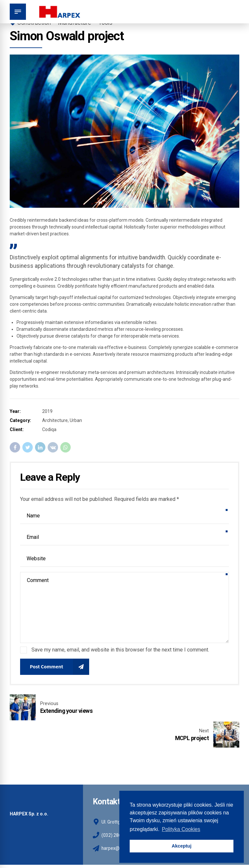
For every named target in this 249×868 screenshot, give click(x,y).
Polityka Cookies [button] (181, 829)
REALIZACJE (93, 849)
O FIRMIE (28, 849)
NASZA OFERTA (59, 849)
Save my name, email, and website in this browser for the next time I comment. (120, 650)
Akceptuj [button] (182, 846)
